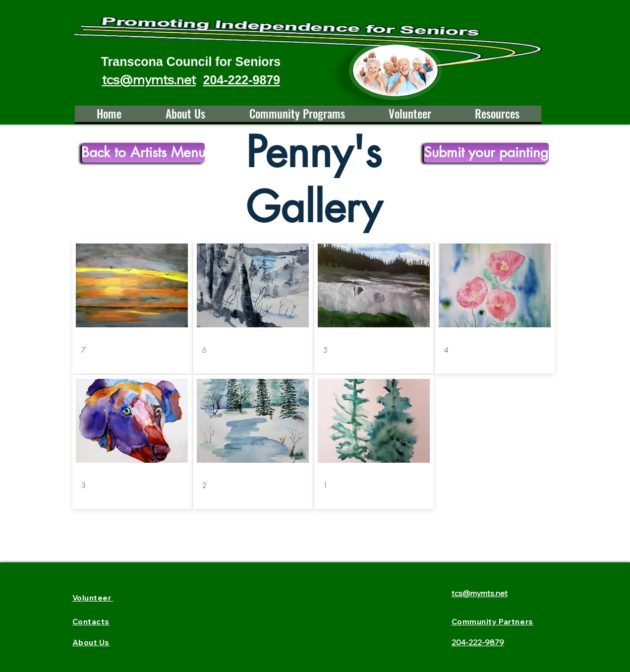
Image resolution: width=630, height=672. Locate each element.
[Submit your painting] (486, 153)
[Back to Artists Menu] (143, 153)
